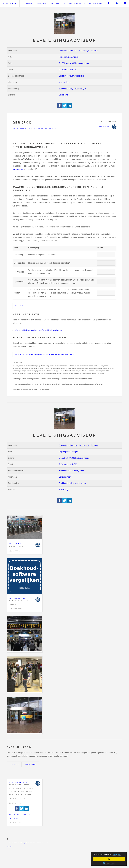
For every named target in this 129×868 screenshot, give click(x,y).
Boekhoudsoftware (18, 598)
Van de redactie (77, 3)
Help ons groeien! (19, 782)
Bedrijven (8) (84, 51)
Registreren (31, 764)
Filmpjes (95, 51)
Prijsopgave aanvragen (69, 57)
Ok (109, 859)
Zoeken (117, 3)
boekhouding (18, 169)
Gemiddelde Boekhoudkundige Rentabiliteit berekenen (39, 330)
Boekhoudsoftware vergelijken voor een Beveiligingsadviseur (45, 355)
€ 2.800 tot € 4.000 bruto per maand (74, 63)
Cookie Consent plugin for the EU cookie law (109, 863)
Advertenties (58, 3)
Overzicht (63, 51)
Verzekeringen (65, 82)
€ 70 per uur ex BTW (68, 70)
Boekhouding (96, 3)
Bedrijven (27, 3)
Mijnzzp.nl (10, 4)
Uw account (109, 3)
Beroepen (42, 3)
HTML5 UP (24, 843)
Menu (125, 3)
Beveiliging (63, 95)
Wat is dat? (116, 854)
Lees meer (14, 764)
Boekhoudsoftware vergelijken (72, 76)
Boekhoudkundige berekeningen (73, 89)
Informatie (73, 51)
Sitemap (10, 847)
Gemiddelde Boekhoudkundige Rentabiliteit (35, 128)
